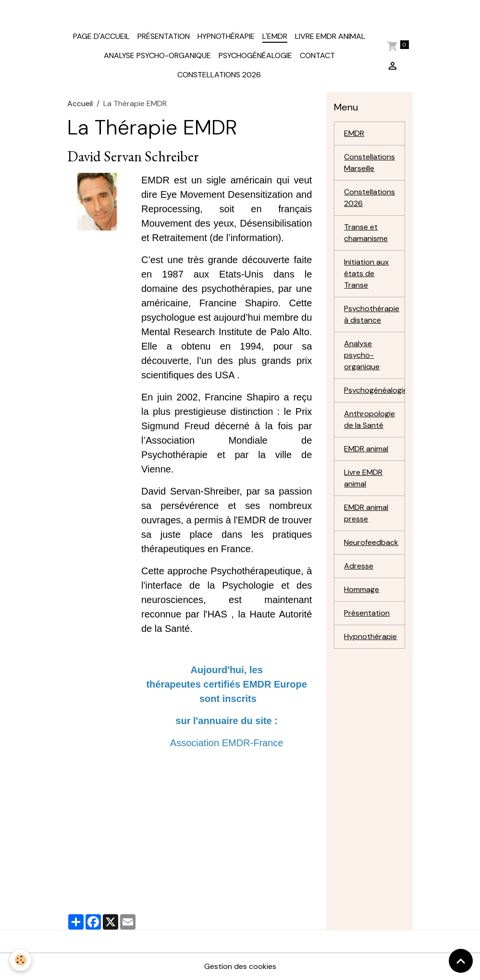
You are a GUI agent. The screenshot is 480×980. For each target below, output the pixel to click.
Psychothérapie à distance (372, 314)
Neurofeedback (371, 542)
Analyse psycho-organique (362, 355)
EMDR (354, 133)
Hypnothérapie (226, 36)
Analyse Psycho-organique (157, 55)
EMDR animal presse (366, 513)
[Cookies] (20, 960)
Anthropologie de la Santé (369, 419)
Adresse (359, 566)
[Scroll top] (461, 961)
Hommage (362, 589)
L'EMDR (275, 36)
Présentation (164, 36)
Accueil (80, 103)
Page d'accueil (101, 36)
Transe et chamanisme (366, 233)
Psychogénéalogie (255, 55)
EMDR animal (366, 449)
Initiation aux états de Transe (366, 273)
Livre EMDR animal (330, 36)
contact (317, 55)
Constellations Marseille (369, 163)
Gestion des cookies (240, 966)
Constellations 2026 (219, 75)
